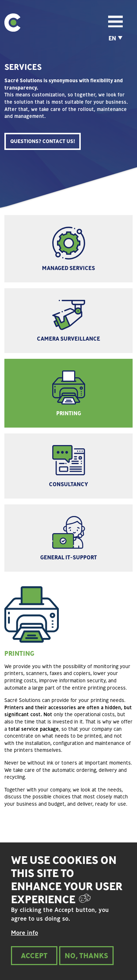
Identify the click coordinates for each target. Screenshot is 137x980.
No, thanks (86, 963)
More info (24, 940)
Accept (34, 963)
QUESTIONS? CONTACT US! (43, 141)
